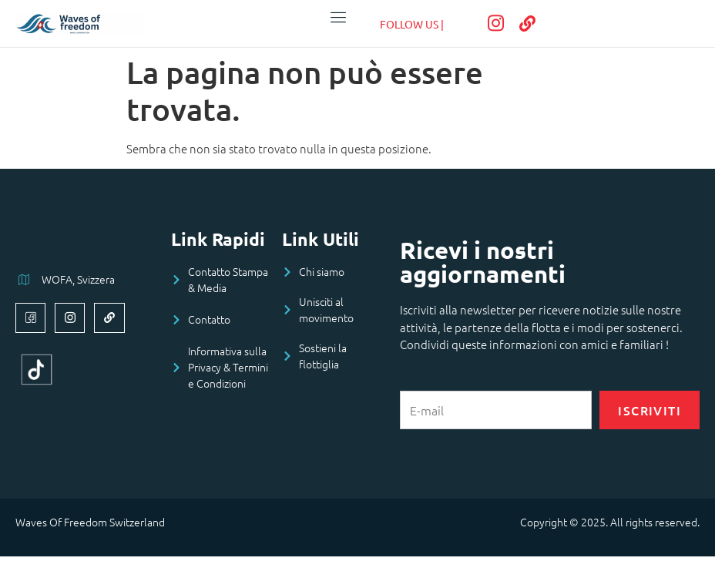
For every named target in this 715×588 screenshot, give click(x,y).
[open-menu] (335, 17)
